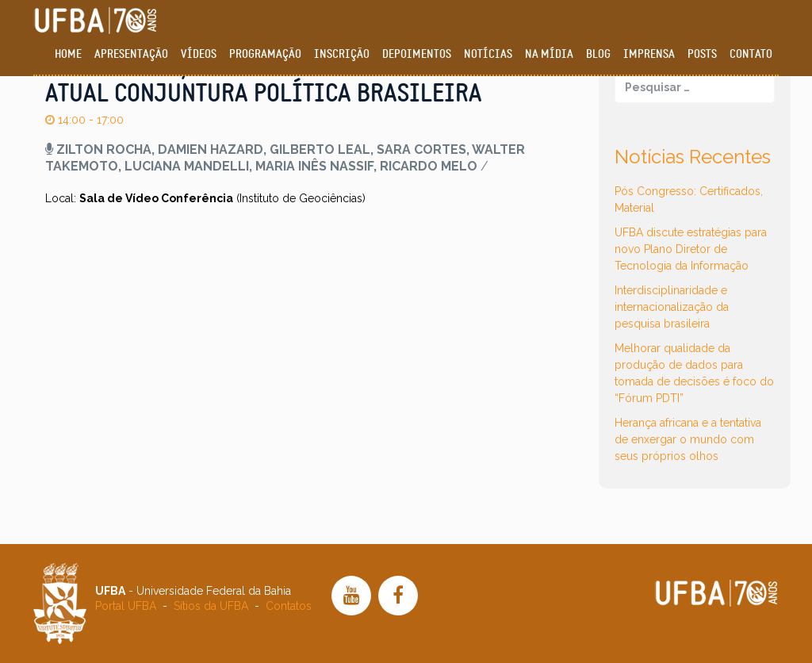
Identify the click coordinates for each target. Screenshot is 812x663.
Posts (702, 54)
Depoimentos (417, 54)
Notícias (488, 54)
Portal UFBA (126, 606)
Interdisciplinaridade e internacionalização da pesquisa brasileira (672, 307)
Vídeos (199, 54)
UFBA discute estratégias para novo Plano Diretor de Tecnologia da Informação (691, 249)
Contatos (289, 606)
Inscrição (342, 54)
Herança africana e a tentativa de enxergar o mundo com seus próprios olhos (688, 439)
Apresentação (131, 54)
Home (68, 54)
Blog (598, 54)
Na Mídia (549, 54)
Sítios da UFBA (211, 606)
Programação (265, 54)
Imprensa (649, 54)
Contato (751, 54)
